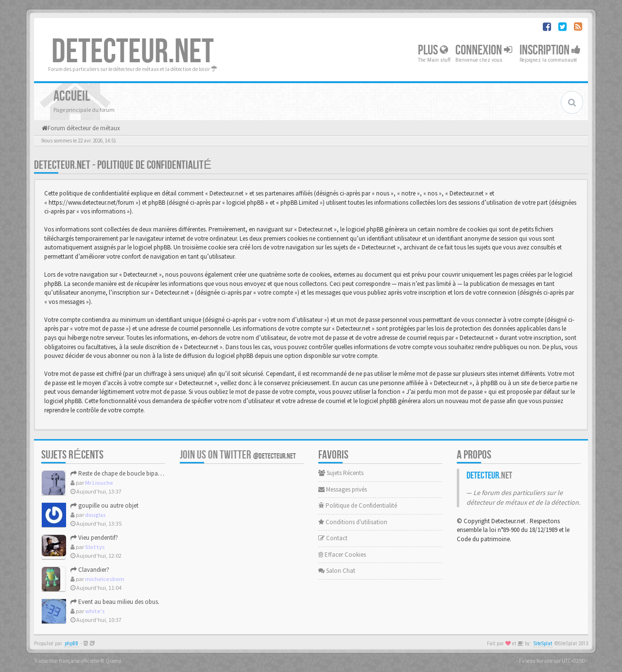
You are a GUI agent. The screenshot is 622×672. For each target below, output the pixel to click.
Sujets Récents (341, 473)
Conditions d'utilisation (353, 522)
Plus (433, 50)
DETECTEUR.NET (133, 52)
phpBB (71, 644)
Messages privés (343, 489)
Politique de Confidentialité (358, 505)
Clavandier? (90, 570)
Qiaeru (113, 661)
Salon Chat (337, 571)
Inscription (550, 50)
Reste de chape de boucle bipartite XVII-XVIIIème (137, 473)
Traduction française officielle (67, 661)
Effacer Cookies (342, 555)
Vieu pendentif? (94, 538)
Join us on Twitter (238, 455)
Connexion (484, 50)
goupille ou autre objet (104, 505)
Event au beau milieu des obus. (115, 602)
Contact (333, 538)
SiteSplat (543, 644)
